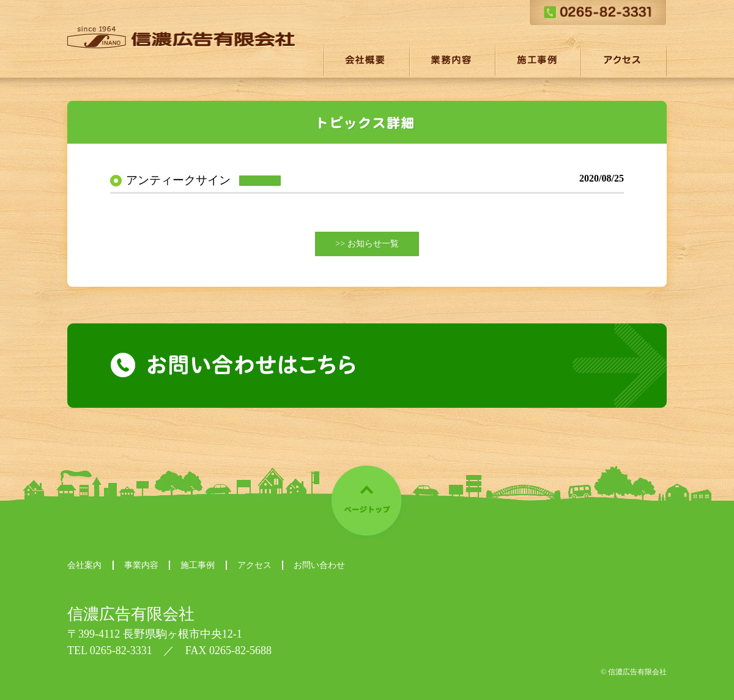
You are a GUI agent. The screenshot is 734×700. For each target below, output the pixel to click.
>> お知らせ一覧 (367, 244)
